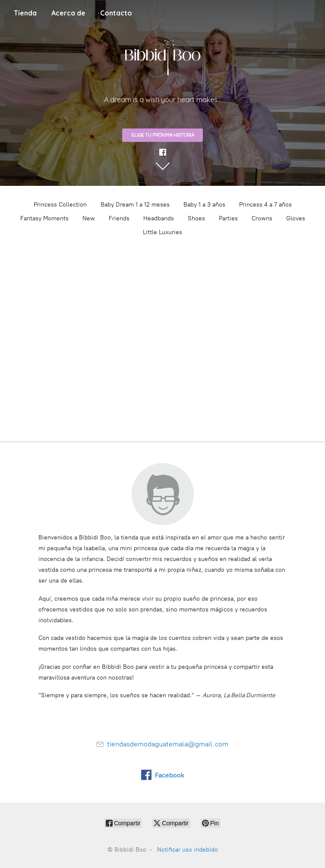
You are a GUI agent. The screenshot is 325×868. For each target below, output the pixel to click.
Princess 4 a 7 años (265, 205)
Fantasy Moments (44, 218)
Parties (228, 218)
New (89, 218)
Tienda (25, 13)
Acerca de (68, 13)
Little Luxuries (162, 232)
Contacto (116, 13)
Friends (119, 218)
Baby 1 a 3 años (204, 205)
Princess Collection (60, 205)
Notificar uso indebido (188, 850)
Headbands (159, 218)
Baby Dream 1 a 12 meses (135, 205)
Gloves (296, 218)
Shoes (196, 218)
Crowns (262, 218)
